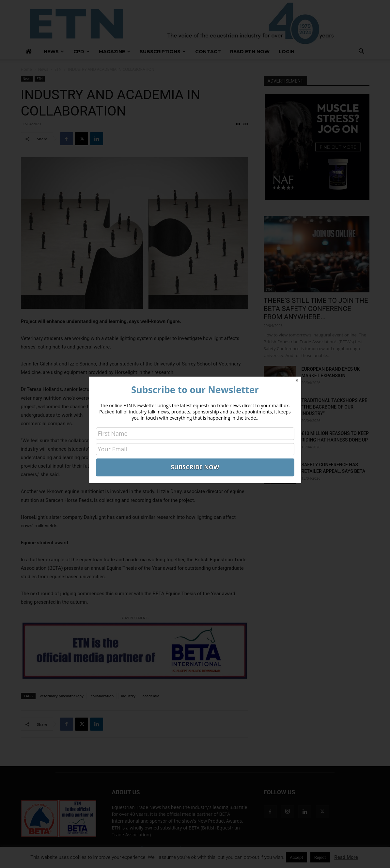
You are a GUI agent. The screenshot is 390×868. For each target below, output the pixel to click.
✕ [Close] (297, 380)
